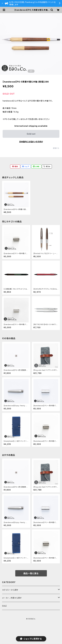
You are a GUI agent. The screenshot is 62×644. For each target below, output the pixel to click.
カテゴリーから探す (10, 590)
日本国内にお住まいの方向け (31, 142)
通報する (56, 148)
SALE (4, 606)
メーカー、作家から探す (12, 598)
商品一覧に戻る (31, 573)
